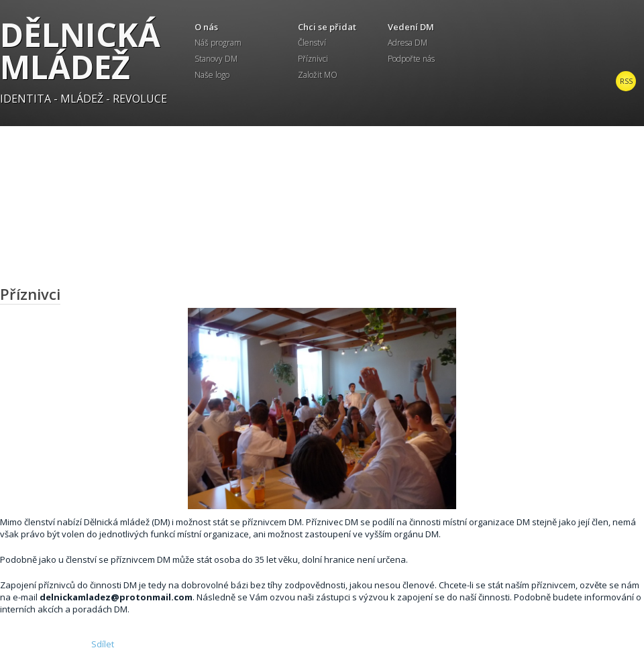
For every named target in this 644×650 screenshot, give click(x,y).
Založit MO (318, 75)
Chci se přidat (327, 27)
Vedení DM (411, 27)
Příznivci (313, 59)
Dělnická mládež (80, 51)
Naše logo (212, 75)
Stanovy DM (216, 59)
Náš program (218, 43)
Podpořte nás (411, 59)
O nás (206, 27)
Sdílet (103, 644)
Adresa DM (408, 43)
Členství (312, 43)
